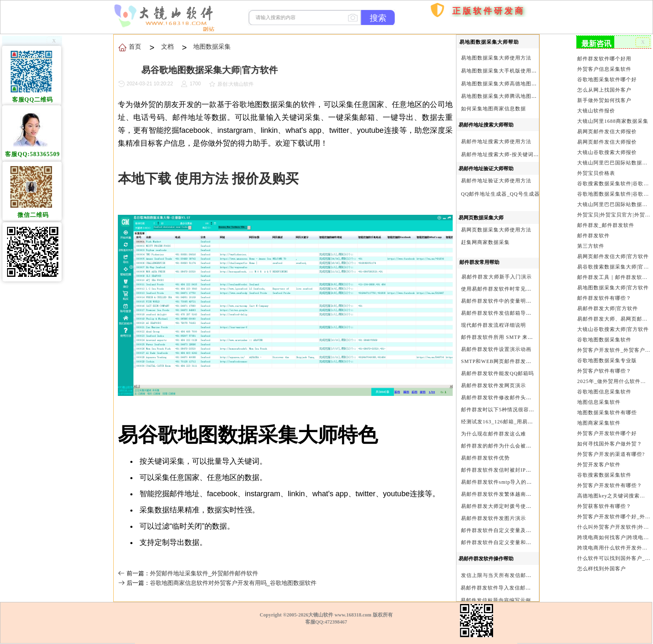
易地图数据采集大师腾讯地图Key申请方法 (512, 96)
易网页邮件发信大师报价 (607, 130)
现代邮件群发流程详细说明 (493, 325)
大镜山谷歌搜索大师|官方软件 (613, 326)
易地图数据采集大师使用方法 (496, 58)
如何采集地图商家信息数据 (493, 109)
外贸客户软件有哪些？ (604, 367)
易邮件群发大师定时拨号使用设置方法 (507, 506)
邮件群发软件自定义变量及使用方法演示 (510, 530)
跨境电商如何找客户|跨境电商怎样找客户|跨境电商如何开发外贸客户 (614, 531)
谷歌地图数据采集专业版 (607, 357)
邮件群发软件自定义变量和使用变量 (504, 542)
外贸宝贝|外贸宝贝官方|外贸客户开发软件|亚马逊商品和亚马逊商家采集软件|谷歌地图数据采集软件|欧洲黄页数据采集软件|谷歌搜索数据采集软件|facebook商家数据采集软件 (614, 213)
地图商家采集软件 (599, 418)
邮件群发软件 (594, 233)
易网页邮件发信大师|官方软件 (613, 254)
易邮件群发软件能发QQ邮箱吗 (497, 373)
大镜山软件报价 (596, 110)
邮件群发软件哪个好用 (604, 58)
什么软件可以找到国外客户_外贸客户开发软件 (614, 552)
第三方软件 (591, 244)
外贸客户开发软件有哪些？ (610, 480)
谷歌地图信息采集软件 (604, 388)
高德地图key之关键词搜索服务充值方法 (614, 490)
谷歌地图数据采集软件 (604, 336)
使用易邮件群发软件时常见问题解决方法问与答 (518, 289)
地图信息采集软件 (599, 398)
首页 (412, 58)
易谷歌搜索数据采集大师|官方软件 (614, 264)
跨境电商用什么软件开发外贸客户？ (614, 542)
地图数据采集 (211, 46)
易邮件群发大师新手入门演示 (497, 277)
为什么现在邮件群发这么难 (493, 434)
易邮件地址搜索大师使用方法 (496, 142)
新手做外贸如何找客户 (604, 99)
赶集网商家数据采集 (485, 242)
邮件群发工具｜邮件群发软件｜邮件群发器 (614, 274)
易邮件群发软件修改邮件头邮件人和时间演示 (515, 398)
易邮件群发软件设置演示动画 (496, 349)
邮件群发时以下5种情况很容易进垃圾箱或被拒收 (519, 410)
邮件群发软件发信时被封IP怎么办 (502, 470)
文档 (167, 46)
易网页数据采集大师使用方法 (496, 230)
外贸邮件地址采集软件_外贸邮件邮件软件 (204, 573)
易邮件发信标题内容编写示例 (496, 600)
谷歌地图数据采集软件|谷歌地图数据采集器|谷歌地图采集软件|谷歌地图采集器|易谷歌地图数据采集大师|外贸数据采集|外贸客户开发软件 (614, 192)
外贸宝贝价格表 (596, 172)
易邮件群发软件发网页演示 (493, 385)
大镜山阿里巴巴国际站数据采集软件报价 (614, 161)
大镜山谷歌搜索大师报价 (607, 151)
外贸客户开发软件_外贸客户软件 (614, 346)
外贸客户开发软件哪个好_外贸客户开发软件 (614, 511)
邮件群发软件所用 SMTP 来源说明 (502, 337)
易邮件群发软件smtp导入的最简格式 (505, 482)
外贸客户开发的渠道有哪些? (611, 449)
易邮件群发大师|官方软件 (608, 305)
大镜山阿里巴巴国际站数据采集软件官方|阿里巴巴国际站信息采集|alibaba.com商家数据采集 (614, 202)
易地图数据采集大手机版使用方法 (502, 71)
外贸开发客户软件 (599, 460)
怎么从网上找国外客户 (604, 90)
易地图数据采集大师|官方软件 (613, 285)
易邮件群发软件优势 (485, 458)
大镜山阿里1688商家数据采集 (613, 120)
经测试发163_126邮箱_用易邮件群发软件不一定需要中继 (530, 422)
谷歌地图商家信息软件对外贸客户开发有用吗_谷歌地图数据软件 (233, 583)
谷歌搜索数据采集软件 (604, 470)
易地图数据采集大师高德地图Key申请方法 (512, 84)
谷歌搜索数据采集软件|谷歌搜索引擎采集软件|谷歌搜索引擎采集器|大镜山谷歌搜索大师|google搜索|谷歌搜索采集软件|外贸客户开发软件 (614, 182)
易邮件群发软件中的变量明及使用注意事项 (512, 301)
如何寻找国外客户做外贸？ (610, 439)
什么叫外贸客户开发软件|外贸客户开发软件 (614, 521)
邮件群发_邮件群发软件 (606, 223)
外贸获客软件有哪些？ (604, 500)
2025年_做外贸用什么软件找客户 (614, 377)
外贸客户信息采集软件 (604, 69)
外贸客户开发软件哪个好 (607, 428)
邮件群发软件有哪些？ (604, 295)
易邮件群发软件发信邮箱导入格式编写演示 (512, 313)
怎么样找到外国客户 (602, 562)
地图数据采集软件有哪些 (607, 408)
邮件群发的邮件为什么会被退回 (499, 446)
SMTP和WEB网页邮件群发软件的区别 (507, 361)
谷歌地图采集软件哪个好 (607, 79)
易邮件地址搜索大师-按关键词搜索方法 (508, 154)
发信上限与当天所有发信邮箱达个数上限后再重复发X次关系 (533, 575)
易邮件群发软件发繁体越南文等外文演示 (510, 494)
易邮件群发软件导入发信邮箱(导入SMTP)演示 (516, 588)
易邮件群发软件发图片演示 (493, 518)
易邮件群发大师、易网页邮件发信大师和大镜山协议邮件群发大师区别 (614, 316)
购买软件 (431, 35)
